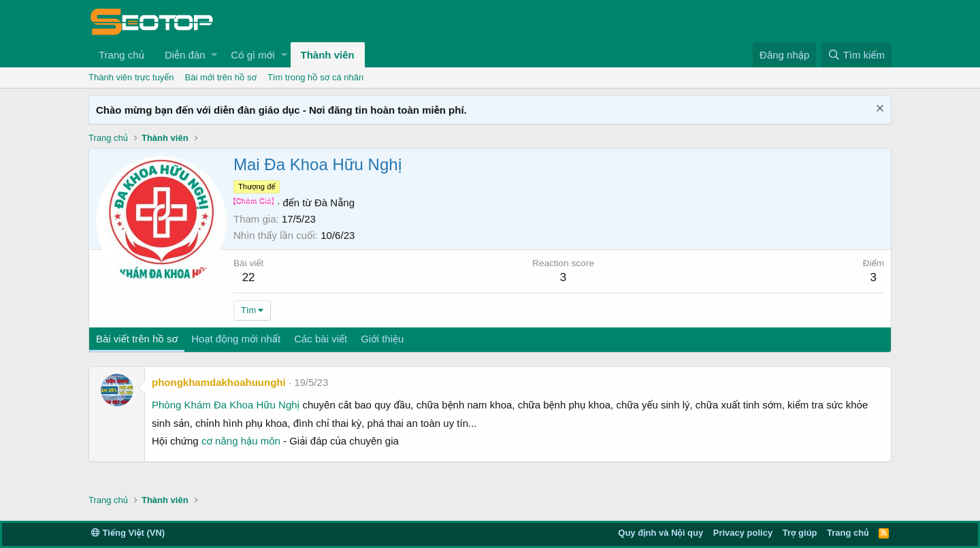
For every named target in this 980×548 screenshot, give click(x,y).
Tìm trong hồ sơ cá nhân (315, 77)
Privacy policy (743, 533)
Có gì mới (252, 55)
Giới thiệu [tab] (382, 339)
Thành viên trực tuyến (131, 77)
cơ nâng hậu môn (241, 441)
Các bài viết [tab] (321, 339)
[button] (214, 55)
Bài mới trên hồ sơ (221, 77)
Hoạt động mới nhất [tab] (236, 339)
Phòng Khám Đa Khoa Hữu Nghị (226, 405)
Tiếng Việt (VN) (128, 533)
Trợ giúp (800, 533)
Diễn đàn (185, 55)
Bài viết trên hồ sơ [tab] (137, 339)
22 (249, 277)
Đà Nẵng (334, 203)
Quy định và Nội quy (660, 533)
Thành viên (328, 55)
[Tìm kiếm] (856, 55)
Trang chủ (121, 55)
